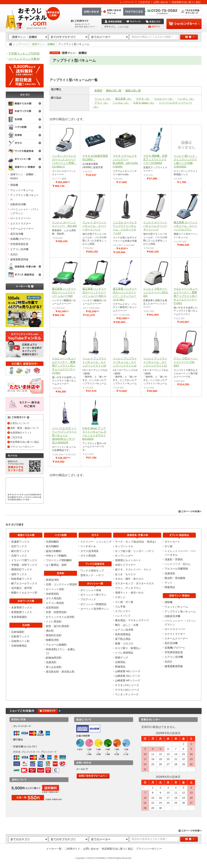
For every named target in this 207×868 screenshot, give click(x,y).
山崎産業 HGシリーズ (128, 671)
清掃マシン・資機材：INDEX (23, 176)
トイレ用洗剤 (54, 622)
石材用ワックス (20, 637)
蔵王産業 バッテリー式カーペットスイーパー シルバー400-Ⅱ (94, 292)
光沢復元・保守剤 (22, 588)
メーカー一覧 (54, 849)
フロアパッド (88, 599)
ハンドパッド (123, 616)
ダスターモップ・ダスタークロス (134, 583)
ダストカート (172, 542)
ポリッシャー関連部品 (93, 604)
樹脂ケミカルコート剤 (24, 593)
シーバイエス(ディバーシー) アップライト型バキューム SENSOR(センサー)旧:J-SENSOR (64, 435)
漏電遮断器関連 (19, 259)
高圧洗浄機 (17, 234)
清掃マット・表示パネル (129, 593)
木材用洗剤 (52, 594)
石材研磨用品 (19, 646)
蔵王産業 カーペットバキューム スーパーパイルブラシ (186, 226)
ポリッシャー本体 (91, 590)
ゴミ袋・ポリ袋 (124, 602)
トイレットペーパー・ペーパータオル (180, 553)
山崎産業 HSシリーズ (127, 676)
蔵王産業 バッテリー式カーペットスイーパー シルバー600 (64, 292)
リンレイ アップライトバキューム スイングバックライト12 (155, 362)
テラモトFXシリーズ (127, 685)
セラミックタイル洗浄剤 (60, 617)
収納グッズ (121, 657)
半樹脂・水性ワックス (24, 565)
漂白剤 (50, 631)
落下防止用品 (123, 639)
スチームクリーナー (22, 229)
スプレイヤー (123, 611)
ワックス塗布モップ (92, 571)
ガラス (25, 143)
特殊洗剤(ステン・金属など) (60, 651)
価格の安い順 (114, 91)
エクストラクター (21, 223)
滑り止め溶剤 (54, 667)
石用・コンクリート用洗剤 (61, 584)
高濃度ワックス (20, 542)
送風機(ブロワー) (20, 239)
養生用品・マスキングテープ (132, 620)
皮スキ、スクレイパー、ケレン (133, 569)
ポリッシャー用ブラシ (93, 595)
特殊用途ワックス (22, 579)
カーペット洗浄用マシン (95, 609)
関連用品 (120, 667)
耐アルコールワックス (24, 583)
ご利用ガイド (72, 849)
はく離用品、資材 (56, 565)
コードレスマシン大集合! (24, 59)
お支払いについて (20, 423)
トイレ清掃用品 (124, 653)
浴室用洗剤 (52, 608)
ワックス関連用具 (25, 151)
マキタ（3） (143, 99)
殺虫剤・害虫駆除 (175, 578)
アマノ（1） (102, 103)
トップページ (127, 2)
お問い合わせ (161, 2)
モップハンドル (124, 546)
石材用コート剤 (20, 641)
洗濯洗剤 (51, 662)
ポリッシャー (25, 159)
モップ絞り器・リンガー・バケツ (134, 551)
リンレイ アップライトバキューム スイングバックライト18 (94, 362)
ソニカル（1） (121, 103)
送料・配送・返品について (25, 428)
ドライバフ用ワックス (24, 560)
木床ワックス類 (25, 111)
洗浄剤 (25, 135)
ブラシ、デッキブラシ (128, 588)
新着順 (98, 91)
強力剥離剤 (52, 546)
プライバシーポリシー (22, 447)
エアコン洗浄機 (19, 249)
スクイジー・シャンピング (96, 542)
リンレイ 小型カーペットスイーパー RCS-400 (156, 292)
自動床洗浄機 (18, 204)
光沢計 (14, 254)
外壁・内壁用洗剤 (56, 612)
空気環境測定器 (19, 244)
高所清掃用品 (123, 634)
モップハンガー (124, 556)
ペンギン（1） (186, 99)
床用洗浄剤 (52, 580)
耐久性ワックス (20, 551)
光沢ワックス (19, 546)
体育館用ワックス (22, 612)
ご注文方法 (144, 2)
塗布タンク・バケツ (92, 575)
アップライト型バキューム (24, 197)
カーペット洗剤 (55, 589)
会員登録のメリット (21, 433)
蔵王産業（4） (124, 99)
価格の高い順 (133, 91)
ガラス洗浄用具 (89, 551)
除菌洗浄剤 (52, 640)
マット (168, 583)
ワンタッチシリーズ (127, 694)
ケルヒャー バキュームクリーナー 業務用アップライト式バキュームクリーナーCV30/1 (64, 366)
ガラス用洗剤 (54, 598)
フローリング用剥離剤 (59, 560)
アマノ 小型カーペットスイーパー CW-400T (186, 362)
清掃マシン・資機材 (43, 44)
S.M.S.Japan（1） (144, 103)
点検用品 (120, 662)
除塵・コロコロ (124, 644)
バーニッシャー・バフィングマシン (24, 211)
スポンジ (120, 597)
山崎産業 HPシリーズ (127, 680)
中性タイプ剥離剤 (56, 556)
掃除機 (14, 185)
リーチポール (88, 546)
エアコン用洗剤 (55, 603)
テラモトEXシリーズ (127, 690)
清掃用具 (25, 267)
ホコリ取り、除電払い (128, 648)
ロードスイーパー (21, 218)
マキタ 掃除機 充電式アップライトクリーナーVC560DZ (155, 159)
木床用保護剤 (19, 617)
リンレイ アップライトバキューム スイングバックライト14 (125, 362)
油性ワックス (19, 574)
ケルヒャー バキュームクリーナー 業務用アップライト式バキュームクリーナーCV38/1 (186, 296)
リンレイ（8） (103, 99)
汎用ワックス (19, 556)
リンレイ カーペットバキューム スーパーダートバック (94, 226)
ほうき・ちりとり (125, 574)
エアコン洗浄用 (124, 630)
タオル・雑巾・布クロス (129, 579)
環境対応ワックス (22, 569)
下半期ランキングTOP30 (24, 54)
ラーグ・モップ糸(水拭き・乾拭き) (135, 542)
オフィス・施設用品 (25, 275)
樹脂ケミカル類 (25, 103)
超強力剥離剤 (54, 551)
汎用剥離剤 (52, 542)
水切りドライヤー (125, 565)
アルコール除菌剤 (56, 645)
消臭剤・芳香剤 (174, 559)
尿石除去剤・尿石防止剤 (60, 672)
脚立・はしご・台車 (127, 625)
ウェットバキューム (22, 190)
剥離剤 (25, 127)
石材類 (25, 119)
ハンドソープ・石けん (178, 564)
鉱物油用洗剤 (54, 658)
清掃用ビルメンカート (128, 560)
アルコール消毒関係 (176, 569)
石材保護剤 (18, 632)
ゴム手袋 (120, 607)
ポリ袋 (168, 546)
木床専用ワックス (22, 608)
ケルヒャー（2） (164, 99)
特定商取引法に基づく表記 (186, 2)
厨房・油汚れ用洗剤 (57, 626)
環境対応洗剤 (54, 635)
